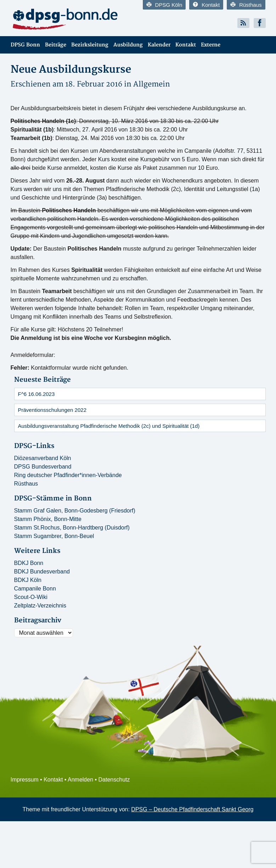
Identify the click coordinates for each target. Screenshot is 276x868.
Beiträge (56, 45)
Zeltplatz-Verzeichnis (40, 606)
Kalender (159, 45)
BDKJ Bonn (29, 563)
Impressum (25, 780)
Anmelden (80, 780)
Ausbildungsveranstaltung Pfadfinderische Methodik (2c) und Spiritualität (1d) (109, 426)
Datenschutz (114, 780)
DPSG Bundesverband (43, 467)
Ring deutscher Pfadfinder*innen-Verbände (68, 475)
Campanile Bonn (35, 589)
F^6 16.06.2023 (36, 394)
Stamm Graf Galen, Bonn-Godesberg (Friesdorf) (75, 511)
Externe (211, 45)
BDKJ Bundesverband (42, 572)
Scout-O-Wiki (31, 597)
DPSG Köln (164, 5)
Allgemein (152, 84)
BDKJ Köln (28, 580)
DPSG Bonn (25, 45)
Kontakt (206, 5)
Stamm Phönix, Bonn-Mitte (48, 519)
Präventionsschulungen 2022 (52, 410)
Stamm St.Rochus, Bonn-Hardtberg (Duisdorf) (72, 528)
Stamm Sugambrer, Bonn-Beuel (54, 536)
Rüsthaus (246, 5)
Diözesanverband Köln (43, 458)
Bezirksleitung (90, 45)
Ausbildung (128, 45)
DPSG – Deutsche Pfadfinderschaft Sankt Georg (192, 809)
